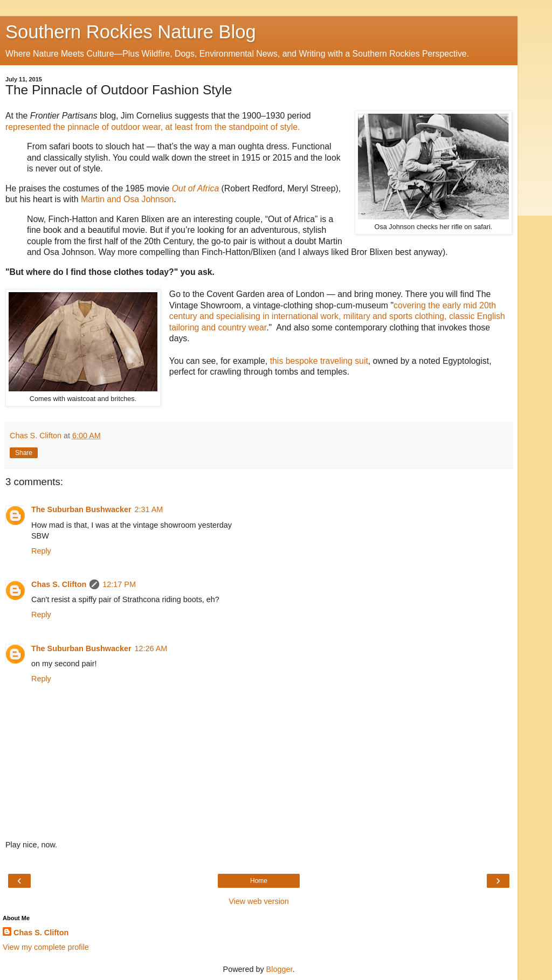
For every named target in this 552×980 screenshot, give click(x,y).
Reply (41, 551)
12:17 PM (119, 584)
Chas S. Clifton (59, 584)
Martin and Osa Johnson (127, 199)
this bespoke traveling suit (319, 361)
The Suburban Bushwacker (81, 509)
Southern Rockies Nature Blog (131, 32)
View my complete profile (46, 947)
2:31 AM (149, 509)
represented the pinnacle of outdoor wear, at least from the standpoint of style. (153, 127)
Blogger (280, 969)
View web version (259, 901)
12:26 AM (151, 648)
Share (24, 453)
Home (259, 881)
